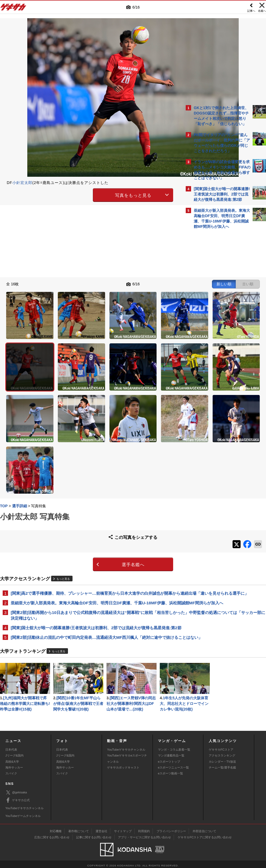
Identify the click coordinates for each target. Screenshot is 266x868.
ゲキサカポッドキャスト (123, 765)
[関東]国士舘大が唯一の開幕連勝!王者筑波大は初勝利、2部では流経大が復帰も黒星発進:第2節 (91, 565)
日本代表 (11, 747)
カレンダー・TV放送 (222, 759)
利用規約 (144, 828)
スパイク (11, 771)
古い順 (154, 283)
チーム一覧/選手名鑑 (222, 765)
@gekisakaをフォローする (215, 313)
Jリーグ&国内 (14, 753)
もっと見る (63, 500)
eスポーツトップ (169, 759)
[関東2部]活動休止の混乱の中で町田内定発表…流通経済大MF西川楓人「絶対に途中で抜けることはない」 (90, 581)
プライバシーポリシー (171, 828)
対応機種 (56, 828)
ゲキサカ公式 (18, 798)
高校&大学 (12, 759)
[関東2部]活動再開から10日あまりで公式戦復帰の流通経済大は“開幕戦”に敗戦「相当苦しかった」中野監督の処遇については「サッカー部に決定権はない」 (90, 549)
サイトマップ (123, 828)
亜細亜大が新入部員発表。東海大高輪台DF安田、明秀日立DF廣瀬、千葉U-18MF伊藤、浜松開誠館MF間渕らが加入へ (90, 533)
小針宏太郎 (22, 183)
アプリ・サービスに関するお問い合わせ (145, 835)
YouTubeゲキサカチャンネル (126, 747)
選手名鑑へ (86, 486)
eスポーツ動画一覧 (170, 771)
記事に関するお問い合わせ (94, 835)
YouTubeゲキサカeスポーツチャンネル (127, 756)
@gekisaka (16, 790)
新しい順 (130, 283)
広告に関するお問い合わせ (52, 835)
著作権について (79, 828)
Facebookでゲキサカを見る (216, 324)
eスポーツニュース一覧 (173, 765)
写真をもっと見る (86, 194)
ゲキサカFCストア (221, 747)
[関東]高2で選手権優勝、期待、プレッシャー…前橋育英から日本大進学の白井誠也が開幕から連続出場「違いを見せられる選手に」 (90, 518)
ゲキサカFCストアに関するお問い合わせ (205, 835)
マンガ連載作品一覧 (171, 753)
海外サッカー (14, 765)
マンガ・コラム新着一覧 (174, 747)
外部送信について (204, 828)
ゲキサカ (13, 9)
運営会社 (101, 828)
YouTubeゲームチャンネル (23, 813)
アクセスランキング (222, 753)
